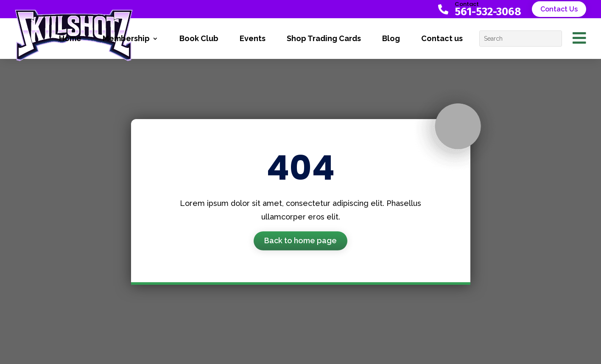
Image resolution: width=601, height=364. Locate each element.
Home (70, 38)
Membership (126, 38)
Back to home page (300, 240)
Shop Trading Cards (324, 38)
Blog (391, 38)
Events (253, 38)
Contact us (442, 38)
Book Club (199, 38)
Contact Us (559, 9)
